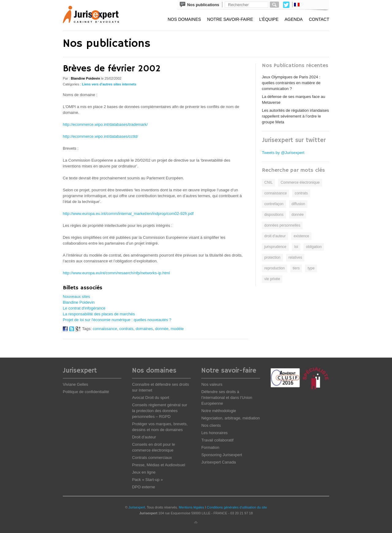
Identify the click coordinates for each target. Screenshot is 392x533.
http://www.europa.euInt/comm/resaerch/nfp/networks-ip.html (116, 273)
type (311, 268)
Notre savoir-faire (230, 19)
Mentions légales (192, 507)
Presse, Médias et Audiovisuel (158, 465)
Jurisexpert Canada (219, 462)
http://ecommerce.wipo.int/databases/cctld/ (100, 136)
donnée (162, 329)
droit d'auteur (275, 236)
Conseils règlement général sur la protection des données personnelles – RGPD (160, 411)
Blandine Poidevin (79, 302)
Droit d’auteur (144, 437)
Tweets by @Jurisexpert (283, 153)
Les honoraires (214, 433)
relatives (295, 257)
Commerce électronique (300, 182)
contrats (126, 329)
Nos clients (211, 425)
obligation (314, 247)
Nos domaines (184, 19)
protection (272, 257)
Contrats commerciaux (152, 458)
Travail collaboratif (217, 440)
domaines (144, 329)
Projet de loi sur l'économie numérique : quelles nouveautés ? (117, 320)
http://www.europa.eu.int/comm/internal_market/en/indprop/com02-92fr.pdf (128, 214)
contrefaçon (274, 204)
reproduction (275, 268)
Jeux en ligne (144, 472)
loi (296, 247)
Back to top (196, 523)
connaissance (105, 329)
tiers (296, 268)
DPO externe (143, 487)
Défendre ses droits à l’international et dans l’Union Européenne (227, 398)
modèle (177, 329)
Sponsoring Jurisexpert (222, 455)
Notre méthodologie (219, 411)
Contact (319, 19)
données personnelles (282, 225)
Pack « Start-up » (147, 480)
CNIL (268, 182)
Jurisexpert (137, 507)
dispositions (274, 215)
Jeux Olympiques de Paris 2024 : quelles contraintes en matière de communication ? (291, 83)
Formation (210, 447)
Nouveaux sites (76, 297)
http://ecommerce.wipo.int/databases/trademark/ (105, 124)
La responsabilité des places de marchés (99, 314)
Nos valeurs (212, 384)
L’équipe (269, 19)
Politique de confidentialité (86, 392)
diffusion (298, 204)
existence (302, 236)
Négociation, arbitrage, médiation (230, 418)
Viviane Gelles (75, 384)
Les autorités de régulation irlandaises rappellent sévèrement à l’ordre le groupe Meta (295, 116)
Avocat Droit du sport (151, 398)
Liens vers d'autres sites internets (109, 84)
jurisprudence (275, 247)
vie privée (272, 279)
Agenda (294, 19)
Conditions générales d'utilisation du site (237, 507)
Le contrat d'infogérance (84, 308)
